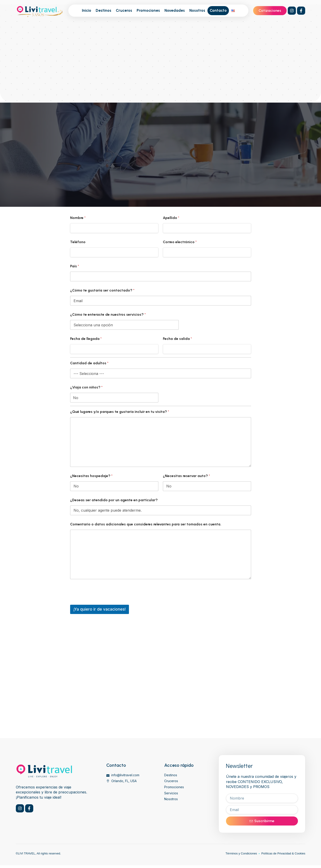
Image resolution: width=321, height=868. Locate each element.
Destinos (103, 10)
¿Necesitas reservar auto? (186, 476)
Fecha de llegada (86, 339)
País (75, 266)
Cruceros (124, 10)
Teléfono (78, 242)
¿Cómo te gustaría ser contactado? (102, 290)
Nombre (78, 218)
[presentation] (105, 602)
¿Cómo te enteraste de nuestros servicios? (108, 314)
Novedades (175, 10)
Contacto (218, 10)
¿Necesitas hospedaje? (91, 476)
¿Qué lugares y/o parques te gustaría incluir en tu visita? (120, 412)
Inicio (87, 10)
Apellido (171, 218)
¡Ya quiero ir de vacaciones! (100, 609)
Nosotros (197, 10)
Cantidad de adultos (89, 363)
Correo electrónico (180, 242)
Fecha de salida (177, 339)
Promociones (148, 10)
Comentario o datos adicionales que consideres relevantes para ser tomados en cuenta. (146, 524)
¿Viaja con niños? (86, 387)
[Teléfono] (114, 252)
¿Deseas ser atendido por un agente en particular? (114, 500)
